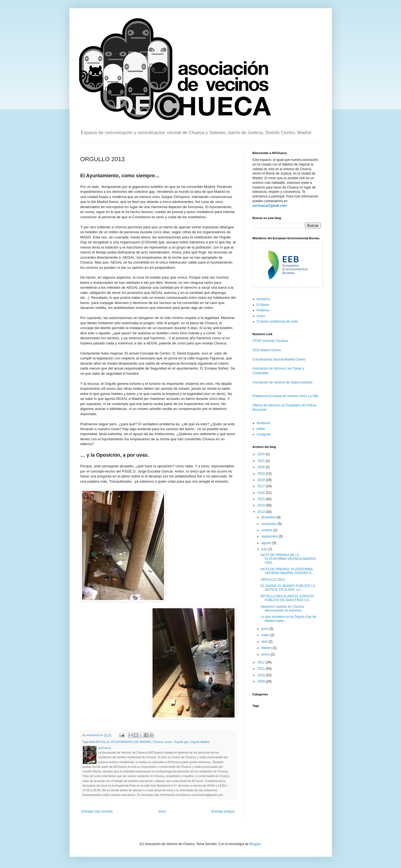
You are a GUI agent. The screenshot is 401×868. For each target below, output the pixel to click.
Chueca (158, 742)
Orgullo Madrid (200, 742)
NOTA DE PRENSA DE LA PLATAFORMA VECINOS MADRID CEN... (288, 559)
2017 (262, 486)
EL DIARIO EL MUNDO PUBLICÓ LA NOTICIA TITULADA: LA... (288, 588)
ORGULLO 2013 (273, 580)
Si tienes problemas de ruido (277, 321)
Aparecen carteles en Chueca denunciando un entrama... (282, 609)
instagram (264, 434)
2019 (262, 474)
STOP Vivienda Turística (270, 341)
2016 (262, 493)
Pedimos (263, 310)
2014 (262, 505)
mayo (266, 635)
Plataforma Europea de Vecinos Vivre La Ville (286, 396)
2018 (262, 480)
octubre (267, 530)
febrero (267, 648)
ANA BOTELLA (99, 742)
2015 (262, 499)
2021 (262, 461)
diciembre (269, 517)
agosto (267, 543)
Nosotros (263, 299)
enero (266, 654)
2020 (262, 467)
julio (265, 549)
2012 (262, 662)
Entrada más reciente (97, 811)
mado (168, 742)
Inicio (162, 811)
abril (265, 642)
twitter (261, 429)
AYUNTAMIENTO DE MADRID (131, 742)
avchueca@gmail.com (270, 206)
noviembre (269, 524)
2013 (262, 512)
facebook (263, 423)
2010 (262, 675)
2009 (262, 681)
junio (265, 629)
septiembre (270, 536)
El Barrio (263, 305)
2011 (262, 669)
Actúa (261, 316)
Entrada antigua (223, 811)
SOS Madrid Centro (267, 350)
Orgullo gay (181, 742)
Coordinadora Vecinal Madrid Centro (279, 359)
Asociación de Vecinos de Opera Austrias (283, 382)
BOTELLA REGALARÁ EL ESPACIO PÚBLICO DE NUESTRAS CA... (287, 598)
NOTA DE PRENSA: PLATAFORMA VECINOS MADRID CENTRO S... (287, 571)
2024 (262, 454)
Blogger (255, 844)
